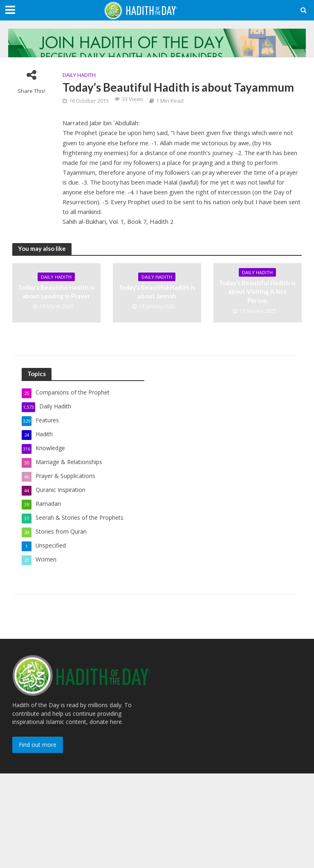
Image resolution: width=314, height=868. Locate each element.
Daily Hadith (79, 75)
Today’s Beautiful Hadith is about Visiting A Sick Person (257, 292)
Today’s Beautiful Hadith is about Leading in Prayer (56, 292)
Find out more (38, 745)
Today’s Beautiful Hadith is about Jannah (157, 292)
